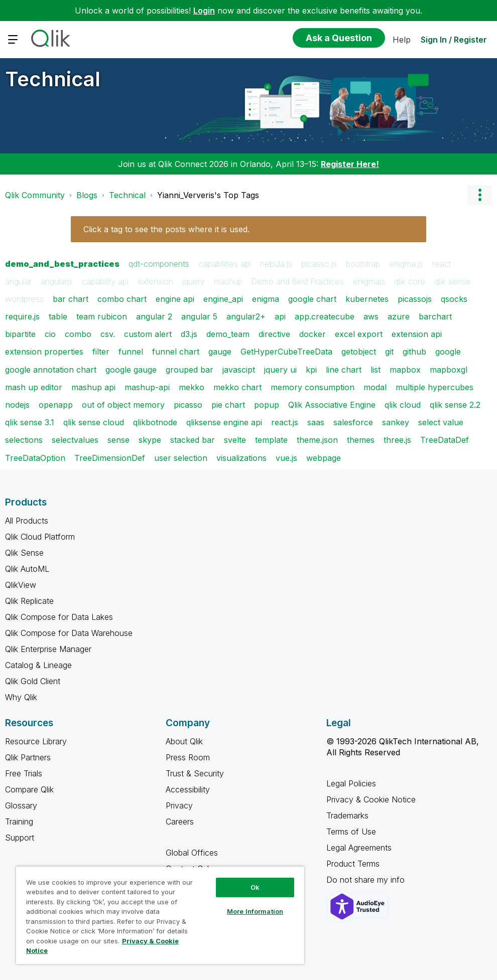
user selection (181, 458)
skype (150, 440)
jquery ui (280, 370)
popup (267, 405)
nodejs (17, 405)
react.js (285, 422)
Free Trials (24, 773)
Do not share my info (367, 880)
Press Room (188, 757)
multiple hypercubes (434, 387)
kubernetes (367, 299)
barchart (435, 316)
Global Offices (192, 853)
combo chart (122, 299)
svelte (235, 440)
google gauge (131, 370)
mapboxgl (449, 370)
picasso (188, 405)
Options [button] (479, 195)
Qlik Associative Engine (332, 405)
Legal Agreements (359, 848)
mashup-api (147, 387)
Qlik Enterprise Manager (48, 649)
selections (24, 440)
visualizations (241, 458)
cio (50, 334)
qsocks (454, 299)
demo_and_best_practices (62, 264)
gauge (220, 352)
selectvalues (75, 440)
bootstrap (363, 264)
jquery (194, 281)
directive (274, 334)
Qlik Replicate (29, 601)
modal (375, 387)
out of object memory (123, 405)
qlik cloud (403, 405)
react (442, 264)
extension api (417, 334)
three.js (397, 440)
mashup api (93, 387)
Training (19, 822)
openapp (56, 405)
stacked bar (193, 440)
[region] (160, 915)
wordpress (24, 299)
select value (441, 422)
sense (118, 440)
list (376, 370)
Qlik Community (35, 195)
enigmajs (369, 281)
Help (402, 40)
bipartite (20, 334)
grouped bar (190, 370)
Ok (255, 887)
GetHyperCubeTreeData (286, 352)
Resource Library (36, 741)
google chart (312, 299)
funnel (131, 352)
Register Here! (350, 164)
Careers (180, 822)
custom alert (148, 334)
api (280, 316)
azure (399, 316)
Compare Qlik (29, 789)
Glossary (21, 805)
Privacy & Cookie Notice (371, 799)
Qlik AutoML (27, 569)
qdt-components (159, 264)
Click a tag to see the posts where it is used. (166, 229)
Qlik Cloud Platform (40, 537)
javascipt (239, 370)
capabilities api (225, 264)
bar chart (71, 299)
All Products (27, 521)
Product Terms (353, 864)
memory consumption (313, 387)
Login (204, 11)
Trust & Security (195, 773)
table (58, 316)
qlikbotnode (155, 422)
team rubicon (102, 316)
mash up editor (34, 387)
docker (313, 334)
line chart (344, 370)
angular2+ (246, 316)
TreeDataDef (445, 440)
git (389, 352)
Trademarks (347, 815)
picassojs (415, 299)
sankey (396, 422)
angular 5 (199, 316)
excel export (359, 334)
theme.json (317, 440)
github (414, 352)
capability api (105, 281)
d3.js (189, 334)
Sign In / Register (454, 40)
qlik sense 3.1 (30, 422)
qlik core (410, 281)
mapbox (405, 370)
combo (78, 334)
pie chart (228, 405)
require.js (22, 316)
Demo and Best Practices (298, 281)
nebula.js (276, 264)
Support (20, 838)
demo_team (228, 334)
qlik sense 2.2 (455, 405)
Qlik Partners (28, 757)
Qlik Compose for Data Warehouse (69, 633)
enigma (266, 299)
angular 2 (154, 316)
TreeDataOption (35, 458)
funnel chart (176, 352)
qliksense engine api (224, 422)
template (271, 440)
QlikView (21, 585)
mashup (228, 281)
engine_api (223, 299)
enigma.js (406, 264)
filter (101, 352)
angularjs (57, 281)
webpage (324, 458)
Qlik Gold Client (33, 681)
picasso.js (319, 264)
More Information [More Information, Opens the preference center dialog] (255, 911)
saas (316, 422)
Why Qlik (21, 697)
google (448, 352)
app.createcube (325, 316)
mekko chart (237, 387)
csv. (108, 334)
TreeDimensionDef (110, 458)
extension (155, 281)
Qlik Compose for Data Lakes (59, 617)
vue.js (286, 458)
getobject (359, 352)
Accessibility (188, 789)
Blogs (87, 195)
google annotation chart (51, 370)
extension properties (44, 352)
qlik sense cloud (94, 422)
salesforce (353, 422)
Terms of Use (351, 832)
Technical (53, 79)
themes (361, 440)
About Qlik (184, 741)
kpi (311, 370)
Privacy (179, 805)
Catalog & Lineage (38, 665)
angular (18, 281)
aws (371, 316)
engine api (175, 299)
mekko (192, 387)
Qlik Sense (24, 553)
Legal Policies (351, 783)
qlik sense (453, 281)
